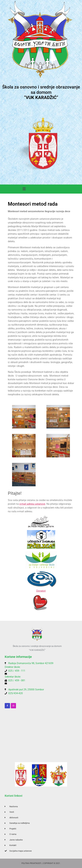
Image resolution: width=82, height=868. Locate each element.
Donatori (41, 591)
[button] (24, 189)
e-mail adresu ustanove (32, 504)
